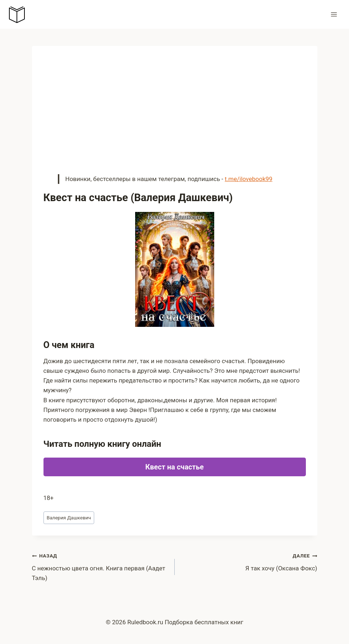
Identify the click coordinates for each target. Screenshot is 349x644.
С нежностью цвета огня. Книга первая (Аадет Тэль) (100, 566)
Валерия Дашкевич (69, 518)
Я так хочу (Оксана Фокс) (249, 561)
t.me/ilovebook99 (249, 179)
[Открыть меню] (334, 14)
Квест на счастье (174, 467)
